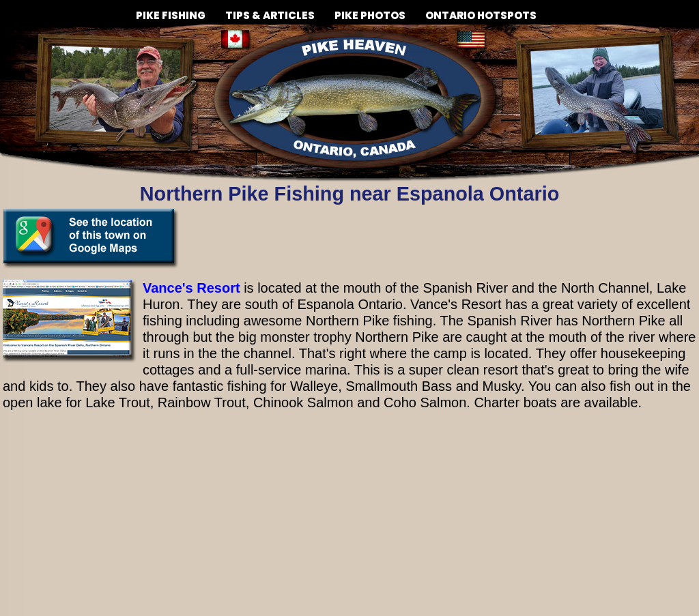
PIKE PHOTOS (370, 10)
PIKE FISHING (171, 10)
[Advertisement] (349, 517)
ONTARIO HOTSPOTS (481, 15)
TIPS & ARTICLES (270, 10)
